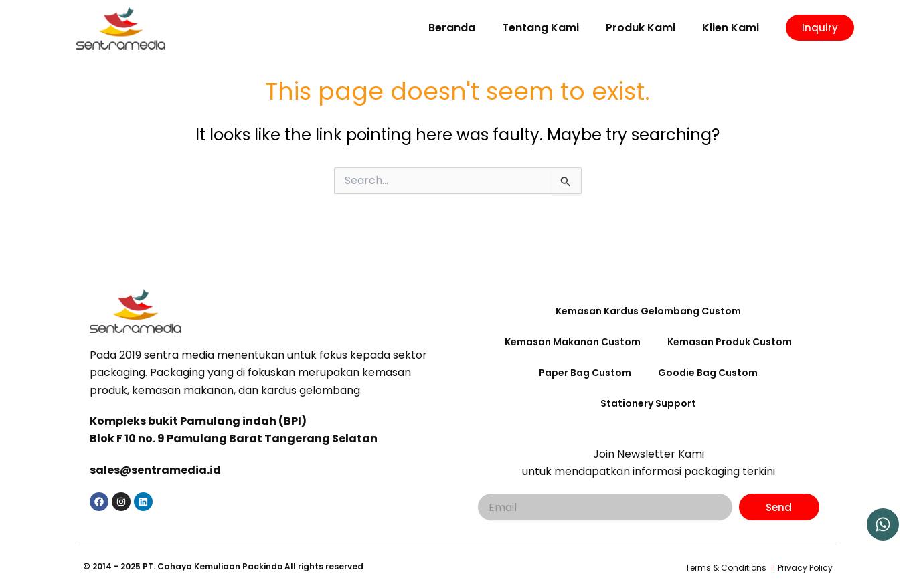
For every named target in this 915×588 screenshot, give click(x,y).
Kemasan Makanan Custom (573, 342)
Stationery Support (648, 403)
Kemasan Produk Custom (730, 342)
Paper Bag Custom (585, 373)
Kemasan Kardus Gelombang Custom (648, 311)
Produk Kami (641, 28)
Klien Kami (731, 28)
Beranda (452, 28)
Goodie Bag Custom (708, 373)
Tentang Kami (540, 28)
